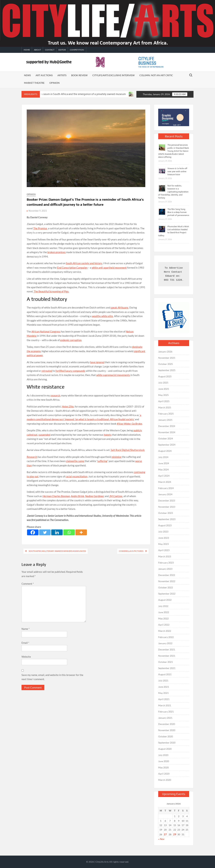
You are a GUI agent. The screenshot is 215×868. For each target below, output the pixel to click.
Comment (28, 584)
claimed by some (75, 461)
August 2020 (165, 749)
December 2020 (167, 724)
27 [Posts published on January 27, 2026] (165, 834)
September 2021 (167, 668)
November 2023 (167, 507)
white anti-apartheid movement (109, 268)
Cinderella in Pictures (131, 551)
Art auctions (44, 75)
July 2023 (163, 532)
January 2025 (165, 420)
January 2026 (165, 352)
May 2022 (163, 618)
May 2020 (163, 767)
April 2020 (164, 774)
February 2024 (166, 488)
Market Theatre (34, 83)
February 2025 (166, 414)
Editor (62, 50)
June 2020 (164, 761)
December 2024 (167, 426)
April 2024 (164, 476)
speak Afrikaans (119, 308)
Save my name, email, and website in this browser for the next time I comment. (52, 677)
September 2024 (167, 445)
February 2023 (166, 563)
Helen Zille (68, 406)
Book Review (79, 75)
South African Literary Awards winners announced (57, 551)
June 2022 (164, 612)
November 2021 (167, 656)
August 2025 (165, 376)
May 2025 (163, 395)
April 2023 (164, 550)
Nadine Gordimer (95, 496)
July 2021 (163, 681)
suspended (44, 435)
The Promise (40, 228)
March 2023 (165, 556)
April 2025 (164, 401)
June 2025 (164, 389)
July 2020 (163, 755)
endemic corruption (71, 340)
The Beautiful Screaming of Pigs (51, 291)
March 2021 (165, 705)
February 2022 (166, 637)
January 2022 (165, 643)
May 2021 (163, 693)
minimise (116, 457)
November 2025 (167, 358)
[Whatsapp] (69, 532)
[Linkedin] (57, 532)
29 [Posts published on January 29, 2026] (175, 834)
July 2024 (163, 457)
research (55, 395)
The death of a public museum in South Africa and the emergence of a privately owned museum (75, 94)
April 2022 (164, 625)
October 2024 (166, 438)
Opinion (55, 83)
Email (25, 643)
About (37, 50)
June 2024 (164, 463)
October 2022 (166, 587)
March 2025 (165, 407)
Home (27, 50)
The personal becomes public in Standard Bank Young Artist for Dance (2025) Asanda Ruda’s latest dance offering (174, 151)
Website (26, 657)
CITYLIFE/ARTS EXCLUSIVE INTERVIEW (113, 75)
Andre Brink (78, 496)
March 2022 (165, 631)
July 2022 (163, 606)
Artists (62, 75)
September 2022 (167, 594)
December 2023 (167, 501)
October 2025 (166, 364)
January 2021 (165, 718)
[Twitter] (45, 532)
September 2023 (167, 519)
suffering (102, 461)
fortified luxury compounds (70, 371)
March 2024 (165, 482)
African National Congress (46, 331)
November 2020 (167, 730)
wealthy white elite (102, 316)
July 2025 (163, 383)
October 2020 (166, 736)
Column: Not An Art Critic (156, 75)
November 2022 (167, 581)
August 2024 (165, 451)
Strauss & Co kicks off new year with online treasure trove (177, 171)
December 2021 (167, 649)
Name (26, 629)
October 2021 (166, 662)
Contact (50, 50)
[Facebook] (33, 532)
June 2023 (164, 538)
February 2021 (166, 712)
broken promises (57, 252)
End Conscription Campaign (72, 268)
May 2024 (163, 469)
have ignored (97, 362)
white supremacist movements (113, 375)
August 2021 (165, 674)
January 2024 (165, 494)
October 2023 (166, 513)
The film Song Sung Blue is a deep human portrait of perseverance (178, 212)
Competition (77, 50)
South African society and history (84, 263)
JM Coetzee (116, 496)
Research (32, 457)
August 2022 (165, 600)
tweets (108, 435)
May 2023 (163, 544)
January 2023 (165, 569)
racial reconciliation (76, 476)
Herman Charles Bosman (56, 496)
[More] (81, 532)
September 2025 (167, 370)
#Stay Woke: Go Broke (130, 424)
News (27, 75)
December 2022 (167, 575)
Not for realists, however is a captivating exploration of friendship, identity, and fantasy (173, 192)
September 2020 (167, 743)
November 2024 (167, 432)
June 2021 (164, 687)
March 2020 (165, 780)
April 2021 (164, 699)
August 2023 (165, 525)
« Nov (161, 839)
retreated (47, 371)
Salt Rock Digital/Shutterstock (128, 450)
